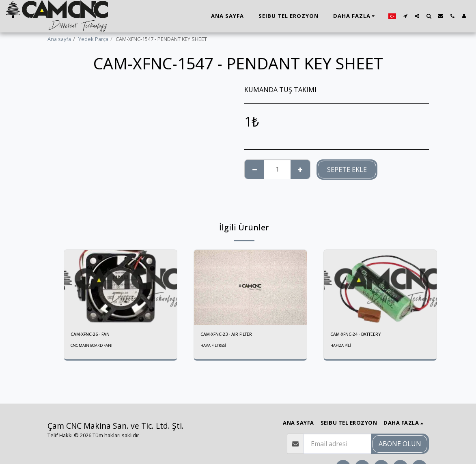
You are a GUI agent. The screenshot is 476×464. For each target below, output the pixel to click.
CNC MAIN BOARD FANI (94, 347)
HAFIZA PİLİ (341, 347)
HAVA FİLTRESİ (214, 347)
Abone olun (400, 444)
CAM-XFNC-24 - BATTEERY (362, 335)
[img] (121, 287)
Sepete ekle (347, 170)
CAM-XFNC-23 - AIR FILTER (232, 335)
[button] (405, 16)
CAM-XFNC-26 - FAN (94, 335)
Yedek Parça (93, 39)
